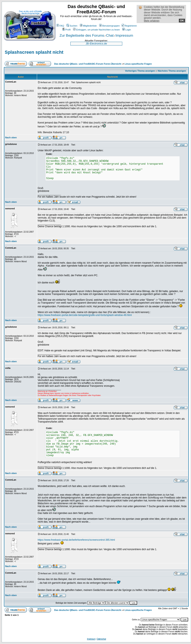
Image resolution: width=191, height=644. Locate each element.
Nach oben (11, 137)
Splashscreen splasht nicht (34, 52)
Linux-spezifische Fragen (138, 64)
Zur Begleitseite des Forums (82, 35)
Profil (66, 30)
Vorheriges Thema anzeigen (140, 71)
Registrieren (129, 26)
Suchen (72, 26)
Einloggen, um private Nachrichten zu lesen (96, 30)
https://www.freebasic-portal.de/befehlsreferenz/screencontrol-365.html (76, 540)
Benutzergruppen (109, 26)
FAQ (60, 26)
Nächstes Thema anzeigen (172, 71)
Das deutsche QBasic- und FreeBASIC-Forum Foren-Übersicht (88, 64)
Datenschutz (101, 639)
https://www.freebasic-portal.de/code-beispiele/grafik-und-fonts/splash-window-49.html (85, 315)
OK (182, 20)
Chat (110, 35)
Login (127, 30)
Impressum (124, 35)
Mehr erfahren (152, 21)
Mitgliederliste (88, 26)
